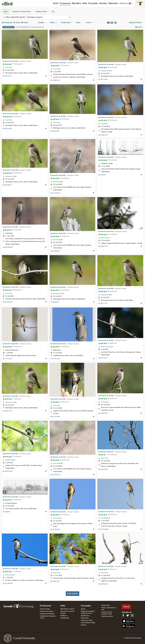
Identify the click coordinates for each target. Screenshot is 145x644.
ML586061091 (103, 413)
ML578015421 (103, 135)
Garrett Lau (105, 573)
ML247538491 (55, 417)
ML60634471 (7, 76)
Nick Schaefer (10, 575)
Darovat (126, 607)
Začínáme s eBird (87, 620)
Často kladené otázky (88, 623)
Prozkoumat (65, 3)
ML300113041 (103, 79)
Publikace (64, 616)
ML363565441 (55, 529)
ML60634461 (55, 131)
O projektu (93, 3)
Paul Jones (104, 124)
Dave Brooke (57, 518)
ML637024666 (103, 529)
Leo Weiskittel (106, 518)
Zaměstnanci (85, 616)
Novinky (103, 3)
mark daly (56, 405)
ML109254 (102, 175)
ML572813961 (55, 359)
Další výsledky (72, 594)
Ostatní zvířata (41, 12)
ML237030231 (55, 475)
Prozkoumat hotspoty (47, 614)
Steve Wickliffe (58, 182)
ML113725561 (7, 359)
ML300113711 (103, 303)
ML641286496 (8, 584)
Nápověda (113, 3)
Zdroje (83, 609)
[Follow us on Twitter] (128, 615)
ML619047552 (103, 246)
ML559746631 (103, 584)
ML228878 (6, 512)
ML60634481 (7, 129)
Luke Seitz (9, 68)
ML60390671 (7, 185)
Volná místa (85, 618)
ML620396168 (8, 247)
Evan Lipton (57, 69)
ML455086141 (55, 251)
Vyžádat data (65, 618)
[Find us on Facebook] (123, 615)
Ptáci (6, 12)
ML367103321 (103, 358)
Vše (53, 12)
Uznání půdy (106, 605)
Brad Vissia (57, 573)
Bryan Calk (105, 458)
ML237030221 (55, 193)
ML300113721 (7, 411)
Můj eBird (76, 3)
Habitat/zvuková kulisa (22, 12)
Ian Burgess (105, 402)
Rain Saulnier (105, 238)
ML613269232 (8, 302)
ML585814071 (55, 581)
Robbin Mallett (10, 460)
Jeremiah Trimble (106, 71)
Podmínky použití (107, 616)
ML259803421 (55, 80)
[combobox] (37, 17)
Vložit (56, 3)
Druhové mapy (45, 609)
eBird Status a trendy (67, 609)
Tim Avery (9, 293)
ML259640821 (103, 469)
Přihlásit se (124, 3)
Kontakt (83, 625)
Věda (85, 3)
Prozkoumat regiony (47, 611)
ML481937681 (8, 471)
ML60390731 (55, 302)
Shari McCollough (107, 347)
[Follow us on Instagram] (132, 615)
